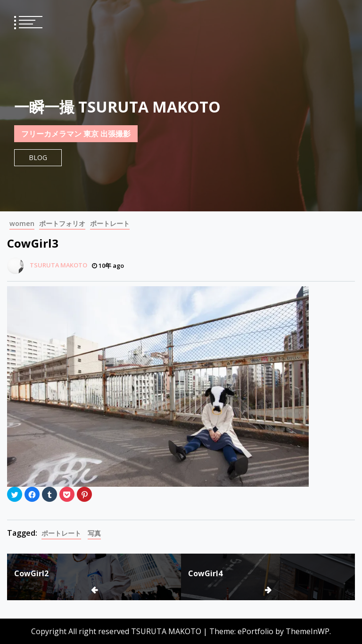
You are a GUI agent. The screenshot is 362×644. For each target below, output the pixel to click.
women (22, 223)
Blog (38, 157)
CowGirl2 (31, 573)
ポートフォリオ (62, 223)
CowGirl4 (205, 573)
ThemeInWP (308, 631)
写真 (94, 533)
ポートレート (110, 223)
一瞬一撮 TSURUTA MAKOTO (117, 107)
